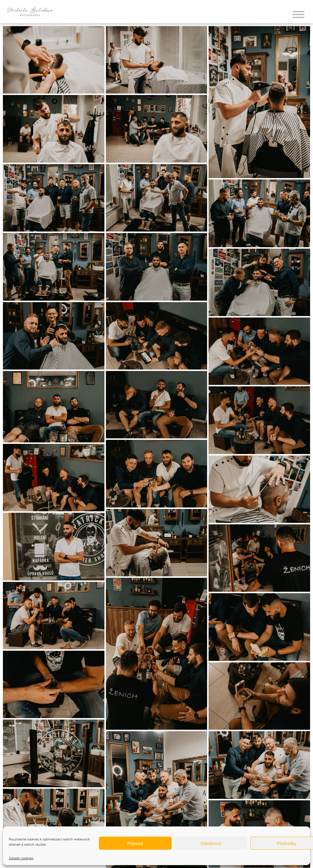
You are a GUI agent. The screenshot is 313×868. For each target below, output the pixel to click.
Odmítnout (211, 843)
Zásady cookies (21, 858)
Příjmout (135, 843)
